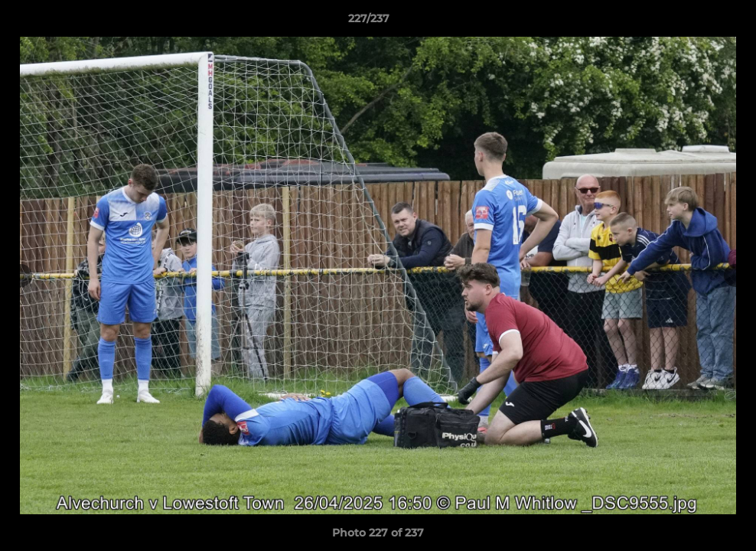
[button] (692, 22)
